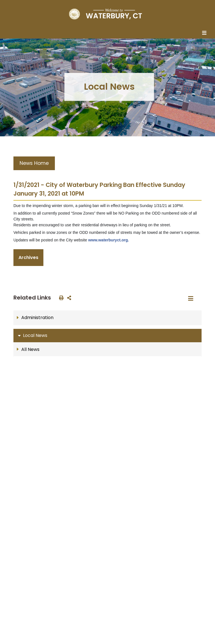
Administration (37, 318)
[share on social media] (68, 298)
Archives (28, 257)
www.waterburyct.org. (109, 240)
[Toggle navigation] (206, 33)
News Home (34, 163)
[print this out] (60, 298)
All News (30, 349)
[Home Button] (105, 14)
